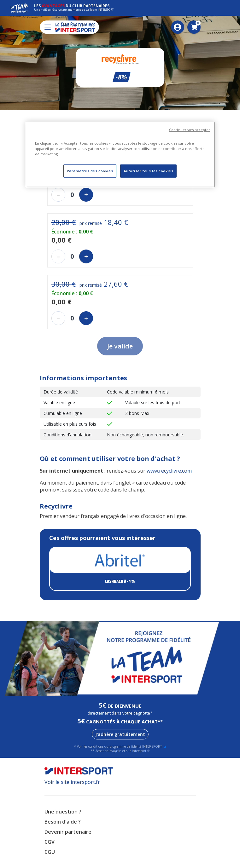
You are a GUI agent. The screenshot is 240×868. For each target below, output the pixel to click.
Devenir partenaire (68, 832)
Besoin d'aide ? (63, 822)
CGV (50, 842)
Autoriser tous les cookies (149, 171)
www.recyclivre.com (169, 471)
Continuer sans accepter (189, 130)
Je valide (120, 346)
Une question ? (63, 812)
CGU (50, 852)
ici (164, 746)
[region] (120, 155)
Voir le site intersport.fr (72, 782)
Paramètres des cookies (90, 171)
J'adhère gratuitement (120, 734)
